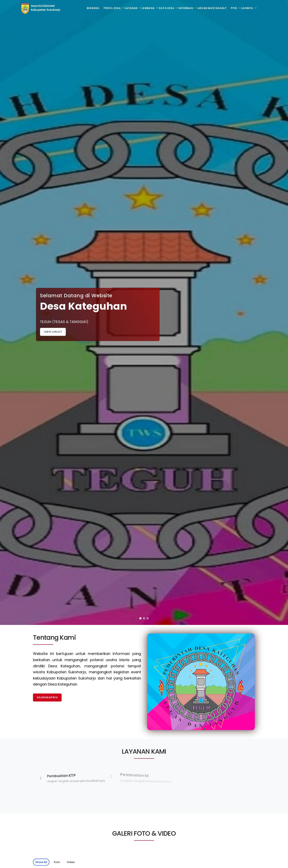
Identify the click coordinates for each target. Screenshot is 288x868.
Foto (57, 862)
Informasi (186, 8)
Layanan (131, 8)
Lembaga (148, 8)
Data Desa (167, 8)
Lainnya (247, 8)
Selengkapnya (47, 697)
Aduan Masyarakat (212, 8)
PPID (234, 8)
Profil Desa (112, 8)
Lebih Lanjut (53, 332)
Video (71, 862)
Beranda (93, 8)
